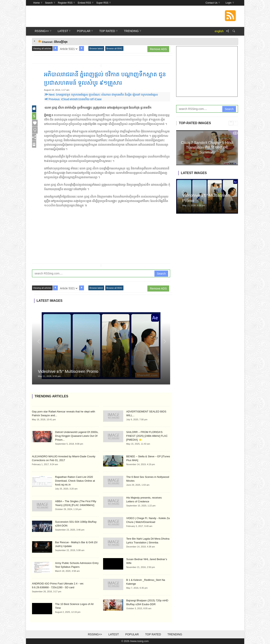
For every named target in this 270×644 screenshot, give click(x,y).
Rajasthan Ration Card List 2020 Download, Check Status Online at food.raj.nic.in (75, 481)
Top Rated (153, 634)
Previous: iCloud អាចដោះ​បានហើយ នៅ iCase (73, 99)
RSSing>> (95, 634)
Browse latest (96, 48)
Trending (175, 634)
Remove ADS (158, 49)
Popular (132, 634)
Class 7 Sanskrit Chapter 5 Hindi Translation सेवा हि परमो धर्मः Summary (207, 147)
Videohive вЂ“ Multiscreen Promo (68, 371)
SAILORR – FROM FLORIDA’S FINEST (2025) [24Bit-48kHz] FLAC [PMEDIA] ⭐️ (147, 436)
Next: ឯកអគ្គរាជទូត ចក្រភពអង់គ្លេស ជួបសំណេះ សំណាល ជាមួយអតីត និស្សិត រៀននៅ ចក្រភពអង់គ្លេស (101, 95)
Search (161, 274)
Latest (114, 634)
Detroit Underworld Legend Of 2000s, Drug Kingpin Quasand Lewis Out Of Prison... (77, 436)
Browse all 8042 (114, 48)
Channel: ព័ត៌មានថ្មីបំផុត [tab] (53, 42)
